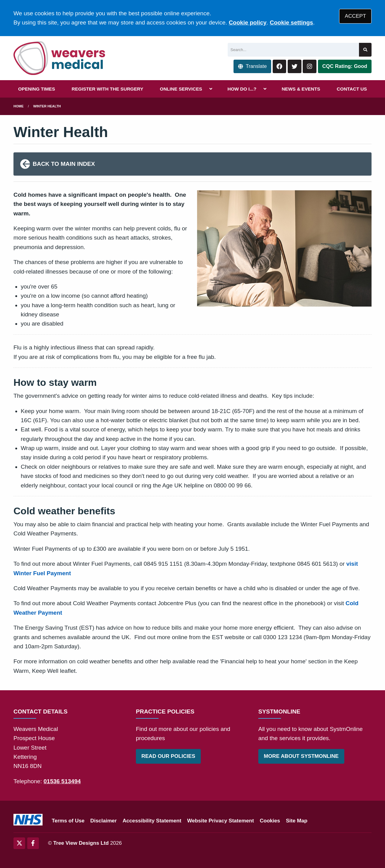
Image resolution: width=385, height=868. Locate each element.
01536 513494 (62, 781)
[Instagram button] (310, 67)
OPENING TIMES (37, 89)
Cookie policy (248, 22)
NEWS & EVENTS (301, 89)
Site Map (297, 821)
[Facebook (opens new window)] (33, 843)
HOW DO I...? (242, 89)
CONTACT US (352, 89)
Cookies (270, 821)
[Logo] (60, 58)
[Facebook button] (280, 67)
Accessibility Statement (152, 821)
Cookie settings (291, 22)
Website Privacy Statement (220, 821)
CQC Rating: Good (345, 66)
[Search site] (365, 50)
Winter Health (47, 106)
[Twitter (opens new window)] (19, 843)
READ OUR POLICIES (168, 756)
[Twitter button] (295, 67)
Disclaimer (103, 821)
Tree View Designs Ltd (81, 843)
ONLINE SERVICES (181, 89)
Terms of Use (68, 821)
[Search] (293, 50)
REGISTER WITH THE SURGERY (107, 89)
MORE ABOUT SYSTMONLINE (301, 756)
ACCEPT (355, 16)
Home (19, 106)
